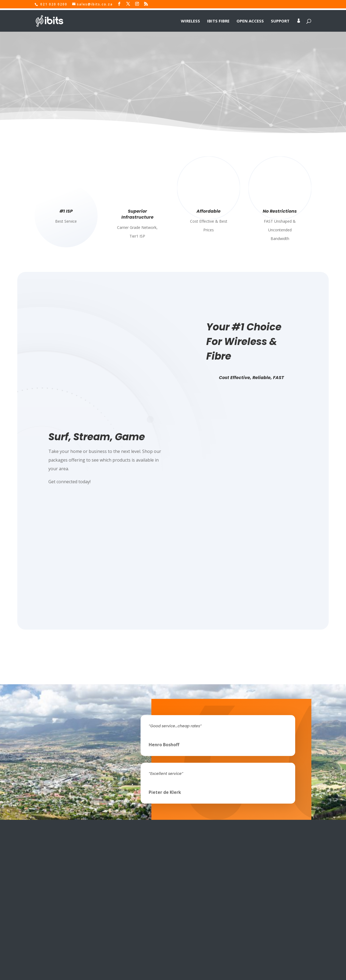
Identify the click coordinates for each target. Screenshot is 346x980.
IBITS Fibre (218, 19)
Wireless (190, 19)
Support (280, 19)
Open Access (250, 19)
